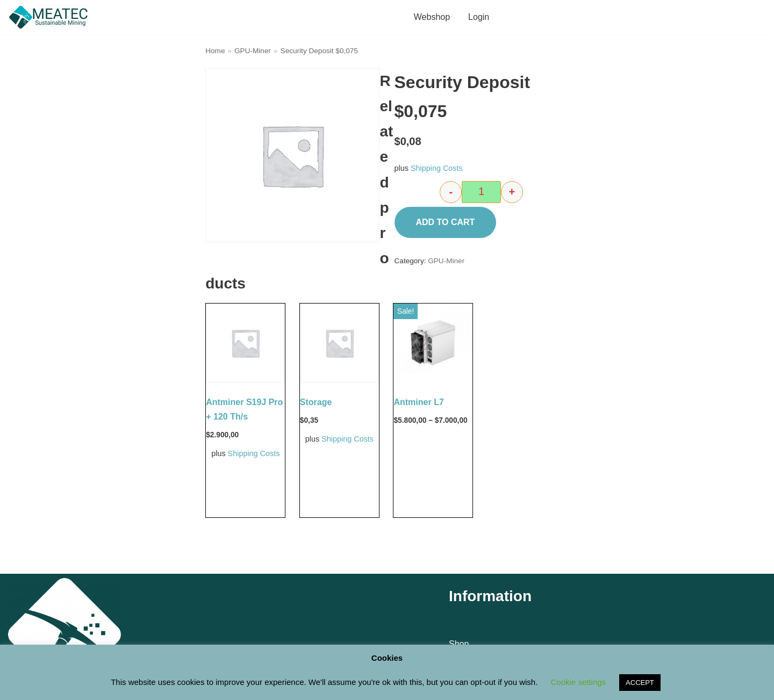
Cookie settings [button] (579, 682)
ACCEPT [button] (640, 683)
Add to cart (446, 222)
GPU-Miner (253, 51)
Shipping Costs (437, 168)
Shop (459, 644)
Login (479, 17)
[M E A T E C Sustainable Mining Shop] (51, 17)
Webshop (432, 17)
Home (215, 51)
